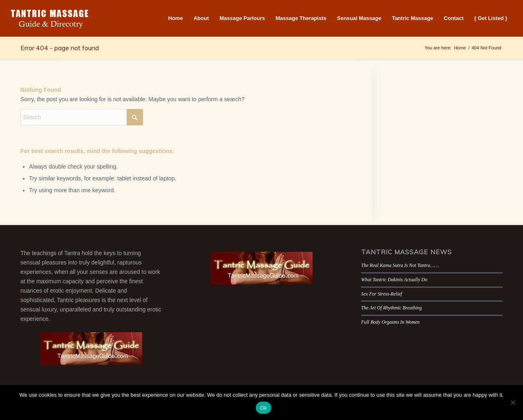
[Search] (82, 117)
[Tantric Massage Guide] (50, 18)
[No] (513, 402)
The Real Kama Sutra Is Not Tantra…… (400, 265)
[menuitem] (176, 18)
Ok (263, 408)
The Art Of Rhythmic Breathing (392, 308)
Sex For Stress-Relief (382, 294)
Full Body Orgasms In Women (390, 322)
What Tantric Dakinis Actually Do (394, 280)
